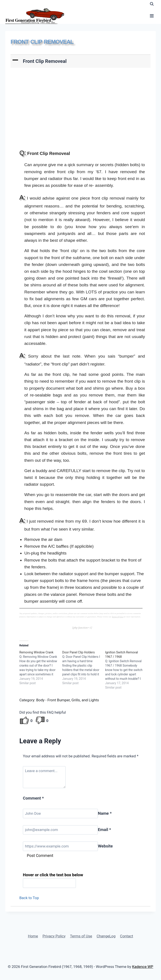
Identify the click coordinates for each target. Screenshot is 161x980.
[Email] (60, 830)
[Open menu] (152, 16)
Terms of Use (81, 936)
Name (105, 813)
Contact (127, 936)
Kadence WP (143, 967)
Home (33, 936)
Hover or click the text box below (53, 875)
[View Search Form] (152, 4)
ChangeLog (106, 936)
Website (105, 846)
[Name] (60, 814)
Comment (33, 798)
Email (104, 830)
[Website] (60, 846)
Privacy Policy (54, 936)
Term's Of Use (117, 617)
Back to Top (29, 898)
